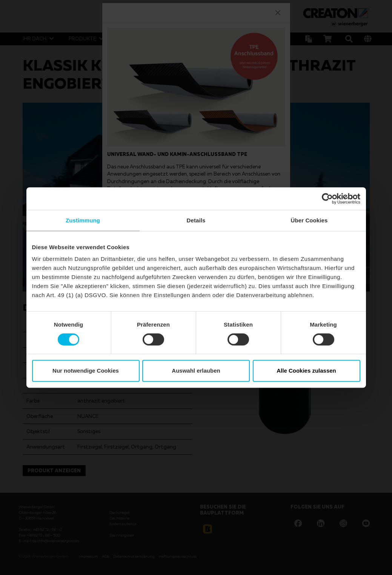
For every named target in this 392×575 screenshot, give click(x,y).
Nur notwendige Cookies (86, 371)
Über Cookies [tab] (309, 220)
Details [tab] (196, 220)
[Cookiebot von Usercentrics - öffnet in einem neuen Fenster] (327, 199)
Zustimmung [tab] (83, 220)
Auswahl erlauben (196, 371)
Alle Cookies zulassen (306, 371)
